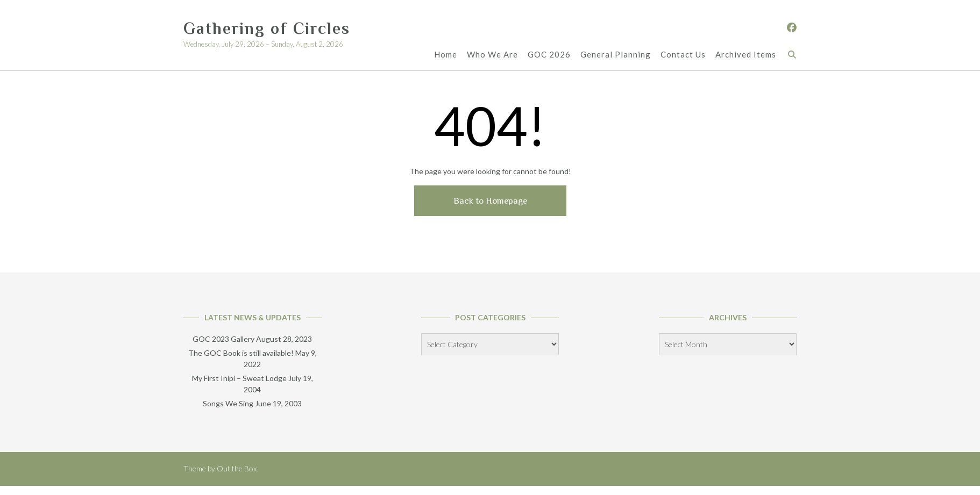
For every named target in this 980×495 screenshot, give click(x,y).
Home (446, 54)
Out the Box (237, 468)
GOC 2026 (549, 54)
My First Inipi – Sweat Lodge (239, 378)
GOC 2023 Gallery (223, 339)
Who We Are (492, 54)
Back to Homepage (490, 201)
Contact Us (683, 54)
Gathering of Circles (267, 28)
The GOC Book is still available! (241, 353)
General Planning (616, 54)
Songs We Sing (228, 403)
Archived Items (746, 54)
